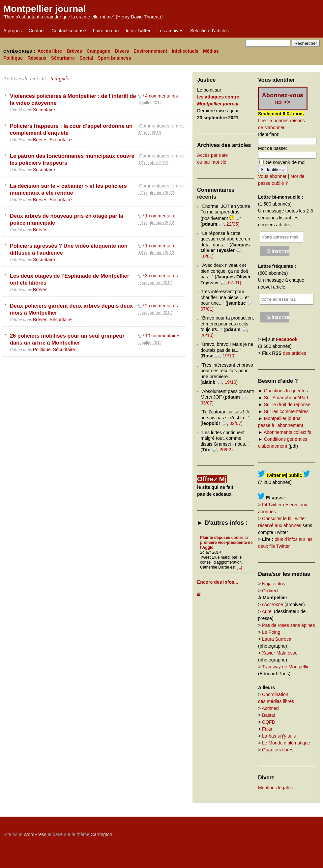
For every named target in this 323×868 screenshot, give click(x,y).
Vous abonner (272, 176)
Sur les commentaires (286, 411)
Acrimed (270, 708)
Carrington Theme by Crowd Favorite (279, 832)
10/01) (207, 256)
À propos (13, 31)
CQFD (269, 722)
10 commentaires (163, 336)
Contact (37, 31)
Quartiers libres (278, 750)
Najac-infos (274, 584)
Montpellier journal (44, 9)
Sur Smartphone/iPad (286, 398)
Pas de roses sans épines (288, 625)
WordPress (35, 834)
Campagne (99, 51)
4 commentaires (161, 96)
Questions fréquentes (286, 391)
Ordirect (270, 591)
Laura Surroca (277, 639)
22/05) (233, 224)
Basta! (269, 715)
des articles (294, 353)
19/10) (229, 356)
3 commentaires (161, 276)
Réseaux (37, 58)
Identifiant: (269, 134)
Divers (122, 51)
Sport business (114, 58)
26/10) (207, 335)
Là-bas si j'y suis (279, 736)
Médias (211, 51)
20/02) (226, 450)
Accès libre (50, 51)
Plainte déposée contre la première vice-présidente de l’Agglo (226, 543)
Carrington (101, 834)
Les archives (170, 31)
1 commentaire (160, 216)
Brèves (74, 51)
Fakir (267, 729)
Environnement (150, 51)
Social (86, 58)
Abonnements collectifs (287, 432)
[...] (239, 567)
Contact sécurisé (69, 31)
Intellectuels (185, 51)
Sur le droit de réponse (287, 405)
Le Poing (271, 632)
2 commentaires (161, 306)
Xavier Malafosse (280, 653)
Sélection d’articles (209, 31)
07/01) (235, 283)
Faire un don (106, 31)
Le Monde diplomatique (286, 743)
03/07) (207, 403)
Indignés (59, 79)
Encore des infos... (218, 582)
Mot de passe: (273, 148)
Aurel (267, 611)
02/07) (236, 423)
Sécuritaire (63, 58)
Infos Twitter (138, 31)
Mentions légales (275, 788)
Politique (13, 58)
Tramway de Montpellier (287, 667)
